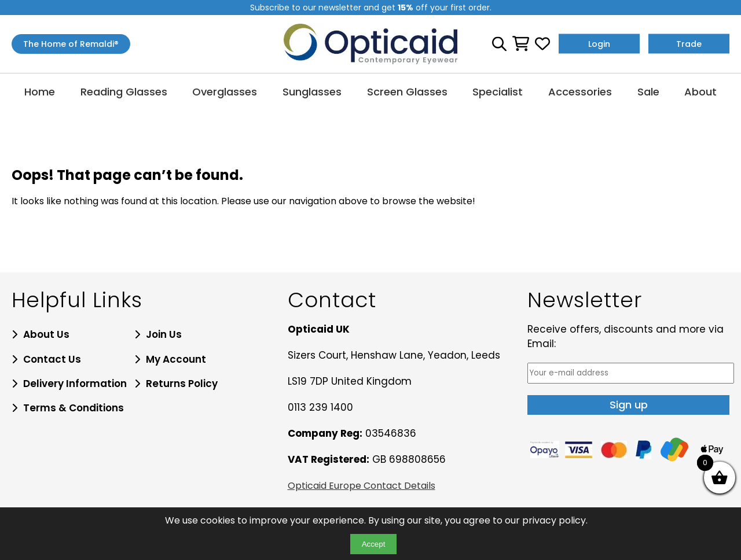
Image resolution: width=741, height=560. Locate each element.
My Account (176, 359)
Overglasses (225, 92)
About (700, 92)
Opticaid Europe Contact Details (362, 486)
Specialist (498, 92)
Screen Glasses (407, 92)
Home (40, 92)
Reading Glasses (124, 92)
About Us (46, 334)
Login (599, 44)
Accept (374, 544)
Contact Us (52, 359)
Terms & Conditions (74, 408)
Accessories (580, 92)
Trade (689, 44)
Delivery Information (75, 384)
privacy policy (554, 520)
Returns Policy (182, 384)
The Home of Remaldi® (71, 44)
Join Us (164, 334)
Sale (648, 92)
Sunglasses (312, 92)
